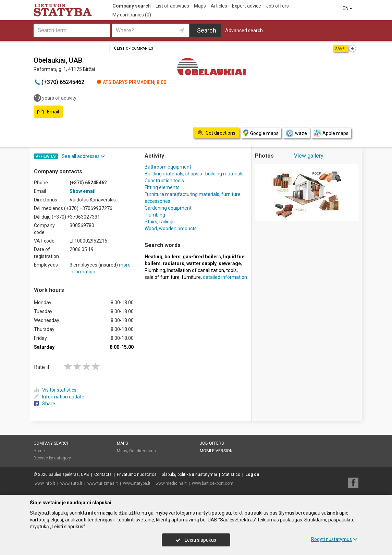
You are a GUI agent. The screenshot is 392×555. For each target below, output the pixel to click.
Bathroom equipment (168, 167)
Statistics (231, 474)
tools (231, 270)
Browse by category (52, 458)
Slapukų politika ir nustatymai (189, 474)
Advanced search (244, 30)
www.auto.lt (71, 483)
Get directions (143, 451)
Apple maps (331, 133)
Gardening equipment (168, 208)
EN (348, 8)
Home (39, 451)
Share (45, 404)
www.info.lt (45, 483)
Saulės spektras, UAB (69, 474)
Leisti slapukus (196, 540)
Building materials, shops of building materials (194, 174)
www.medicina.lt (171, 483)
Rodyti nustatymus (334, 539)
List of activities (172, 6)
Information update (59, 397)
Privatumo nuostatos (137, 474)
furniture (191, 277)
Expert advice (247, 6)
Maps (200, 6)
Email (48, 112)
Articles (219, 6)
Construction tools (164, 181)
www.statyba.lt (137, 483)
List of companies (133, 48)
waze (296, 133)
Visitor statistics (55, 390)
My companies (132, 15)
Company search (132, 6)
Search (207, 30)
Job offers (277, 6)
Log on (252, 474)
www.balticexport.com (213, 483)
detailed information (225, 277)
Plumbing (155, 215)
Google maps (261, 133)
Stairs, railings (160, 222)
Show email (83, 191)
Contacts (103, 474)
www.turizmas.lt (103, 483)
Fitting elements (162, 187)
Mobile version (216, 451)
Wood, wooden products (171, 229)
